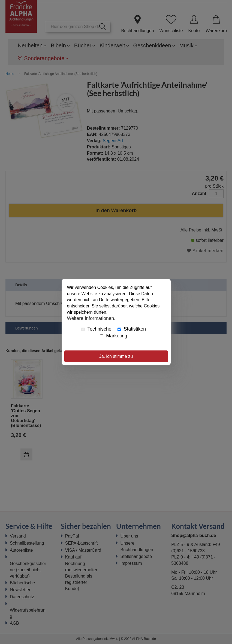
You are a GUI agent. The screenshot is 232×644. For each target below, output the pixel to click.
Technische (96, 329)
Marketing (113, 336)
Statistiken (132, 329)
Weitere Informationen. (91, 318)
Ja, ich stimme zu (116, 356)
